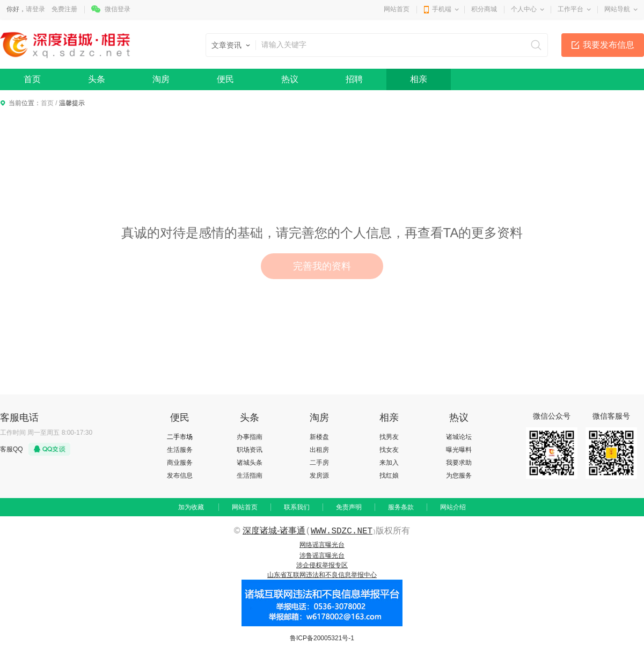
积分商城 (484, 9)
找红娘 (389, 476)
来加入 (389, 463)
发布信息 (180, 476)
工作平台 (570, 9)
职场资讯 (250, 450)
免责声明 (349, 507)
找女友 (389, 450)
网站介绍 (453, 507)
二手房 (319, 463)
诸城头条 (250, 463)
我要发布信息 (609, 45)
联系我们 (297, 507)
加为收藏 (191, 507)
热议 (290, 79)
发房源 (319, 476)
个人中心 (524, 9)
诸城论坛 (459, 437)
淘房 (161, 79)
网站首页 (397, 9)
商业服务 (180, 463)
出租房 (319, 450)
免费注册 (64, 9)
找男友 (389, 437)
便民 (225, 79)
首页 (32, 79)
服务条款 (401, 507)
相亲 (419, 79)
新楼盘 (319, 437)
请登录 (35, 9)
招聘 (354, 79)
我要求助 (459, 463)
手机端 (442, 9)
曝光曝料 (459, 450)
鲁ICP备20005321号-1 (322, 638)
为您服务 (459, 476)
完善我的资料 (322, 266)
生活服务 (180, 450)
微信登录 (118, 9)
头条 (97, 79)
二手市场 (180, 437)
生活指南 (250, 476)
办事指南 (250, 437)
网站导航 (617, 9)
